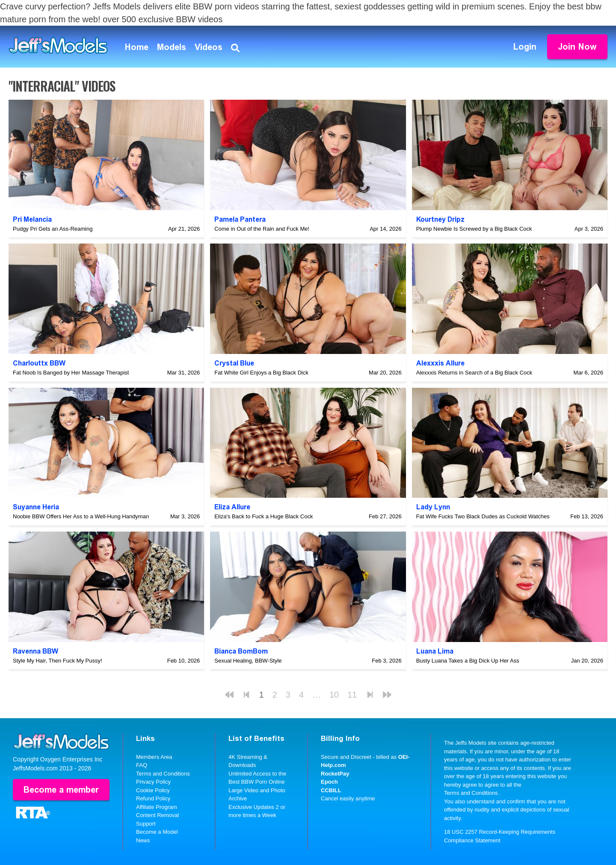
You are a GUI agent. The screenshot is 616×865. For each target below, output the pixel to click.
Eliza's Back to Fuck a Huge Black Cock (264, 516)
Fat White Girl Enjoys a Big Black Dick (261, 373)
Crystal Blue (234, 363)
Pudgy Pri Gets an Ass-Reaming (53, 229)
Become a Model (157, 832)
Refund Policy (153, 798)
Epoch (329, 782)
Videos (209, 47)
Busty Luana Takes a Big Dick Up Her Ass (468, 661)
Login (525, 47)
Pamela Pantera (240, 219)
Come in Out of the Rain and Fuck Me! (262, 229)
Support (146, 824)
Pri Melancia (32, 219)
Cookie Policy (153, 790)
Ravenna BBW (36, 651)
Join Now (577, 47)
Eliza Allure (232, 507)
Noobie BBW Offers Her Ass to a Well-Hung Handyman (81, 516)
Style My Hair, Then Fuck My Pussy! (58, 661)
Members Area (154, 757)
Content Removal (157, 815)
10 (334, 695)
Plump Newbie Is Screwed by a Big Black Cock (474, 229)
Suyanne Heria (36, 507)
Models (172, 47)
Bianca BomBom (241, 651)
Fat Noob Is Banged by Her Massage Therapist (71, 373)
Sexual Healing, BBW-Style (248, 661)
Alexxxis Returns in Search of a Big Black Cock (474, 373)
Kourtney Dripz (440, 219)
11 (352, 695)
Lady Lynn (433, 507)
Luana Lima (435, 651)
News (143, 840)
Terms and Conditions (163, 774)
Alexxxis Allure (440, 363)
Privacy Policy (153, 782)
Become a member (61, 790)
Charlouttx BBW (39, 363)
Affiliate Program (157, 807)
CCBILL (331, 790)
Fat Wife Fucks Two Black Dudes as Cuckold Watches (483, 516)
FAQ (142, 765)
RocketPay (335, 774)
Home (137, 47)
